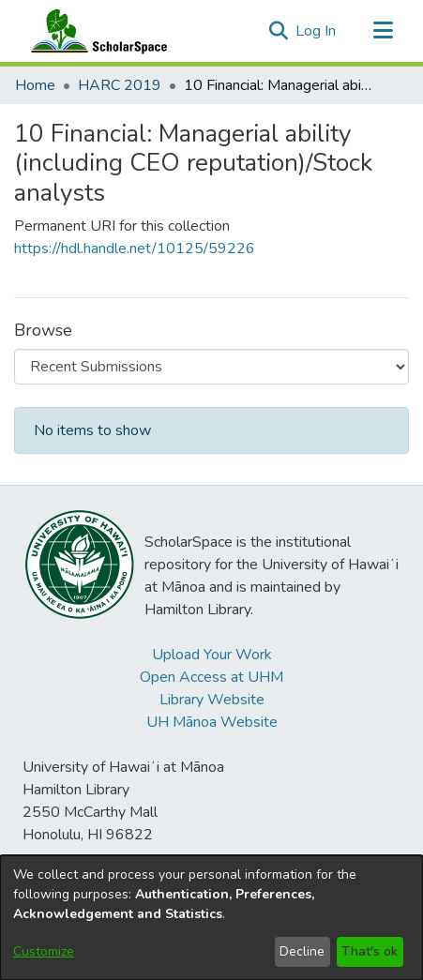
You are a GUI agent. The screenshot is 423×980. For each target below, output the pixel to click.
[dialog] (211, 918)
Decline (302, 951)
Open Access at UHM (211, 677)
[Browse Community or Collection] (211, 367)
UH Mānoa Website (212, 722)
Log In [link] (317, 31)
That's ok (370, 951)
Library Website (212, 700)
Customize (44, 951)
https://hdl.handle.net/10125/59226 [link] (135, 249)
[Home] (95, 31)
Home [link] (35, 85)
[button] (278, 31)
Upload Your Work (212, 655)
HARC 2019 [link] (120, 85)
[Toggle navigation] (383, 31)
